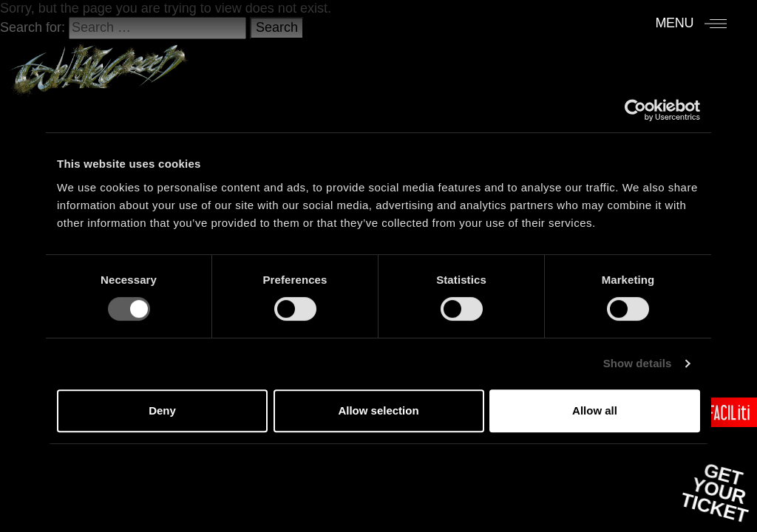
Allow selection (378, 410)
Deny (162, 410)
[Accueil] (99, 64)
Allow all (595, 410)
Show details (638, 363)
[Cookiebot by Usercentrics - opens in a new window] (635, 110)
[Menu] (691, 23)
